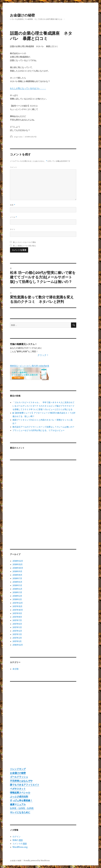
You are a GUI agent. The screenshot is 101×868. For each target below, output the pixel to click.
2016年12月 (18, 645)
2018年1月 (17, 599)
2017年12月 (18, 603)
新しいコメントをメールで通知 (24, 242)
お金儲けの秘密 (22, 15)
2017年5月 (17, 627)
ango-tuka (18, 137)
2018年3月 (17, 592)
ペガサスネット (18, 789)
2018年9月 (17, 571)
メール (13, 217)
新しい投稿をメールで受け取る (24, 246)
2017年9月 (17, 613)
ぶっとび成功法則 (19, 797)
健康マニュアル (18, 804)
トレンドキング (18, 769)
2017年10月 (18, 610)
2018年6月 (17, 582)
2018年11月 (18, 564)
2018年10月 (18, 568)
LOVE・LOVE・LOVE (22, 808)
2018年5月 (17, 585)
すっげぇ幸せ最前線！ (21, 800)
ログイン (16, 837)
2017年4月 (17, 631)
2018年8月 (17, 575)
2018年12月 (18, 561)
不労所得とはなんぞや (21, 781)
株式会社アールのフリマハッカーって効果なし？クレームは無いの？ (43, 427)
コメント (13, 167)
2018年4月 (17, 589)
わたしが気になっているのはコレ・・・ (28, 88)
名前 (13, 205)
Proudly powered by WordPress (37, 861)
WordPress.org (20, 847)
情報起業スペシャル (20, 793)
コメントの (20, 844)
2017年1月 (17, 641)
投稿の (18, 840)
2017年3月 (17, 634)
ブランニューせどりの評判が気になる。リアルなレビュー (38, 430)
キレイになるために (20, 812)
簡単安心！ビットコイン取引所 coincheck (30, 366)
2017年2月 (17, 638)
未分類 (15, 669)
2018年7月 (17, 578)
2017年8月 (17, 617)
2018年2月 (17, 596)
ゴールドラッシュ (19, 777)
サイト (13, 229)
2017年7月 (17, 620)
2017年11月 (17, 606)
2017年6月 (17, 624)
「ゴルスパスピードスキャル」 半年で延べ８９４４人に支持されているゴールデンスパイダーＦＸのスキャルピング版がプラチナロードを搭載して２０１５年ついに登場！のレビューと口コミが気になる (43, 406)
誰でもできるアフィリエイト (25, 785)
